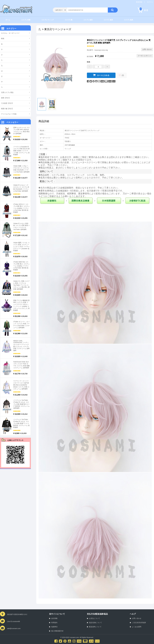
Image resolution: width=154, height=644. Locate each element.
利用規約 (54, 623)
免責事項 (54, 627)
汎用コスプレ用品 (7, 92)
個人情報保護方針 (57, 631)
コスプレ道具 (88, 20)
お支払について (94, 618)
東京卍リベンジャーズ (58, 29)
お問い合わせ (137, 618)
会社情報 (54, 618)
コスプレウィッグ (48, 20)
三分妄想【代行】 (7, 103)
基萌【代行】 (6, 98)
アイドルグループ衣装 (9, 114)
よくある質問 (137, 627)
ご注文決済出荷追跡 (139, 623)
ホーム (8, 20)
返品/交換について (95, 623)
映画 (3, 39)
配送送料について (95, 627)
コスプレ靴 (69, 20)
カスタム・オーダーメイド (10, 33)
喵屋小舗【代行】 (7, 109)
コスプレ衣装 (26, 20)
